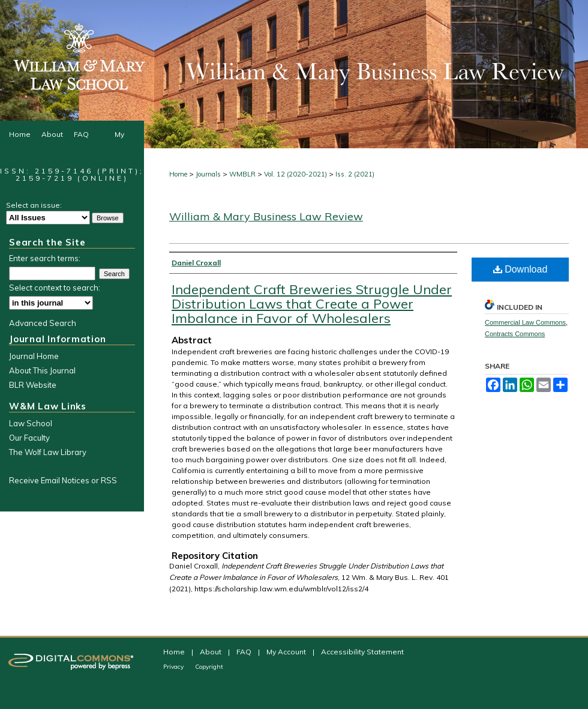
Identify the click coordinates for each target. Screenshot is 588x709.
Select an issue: (34, 205)
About (211, 652)
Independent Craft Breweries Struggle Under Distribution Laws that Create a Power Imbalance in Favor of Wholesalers (312, 304)
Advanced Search (43, 323)
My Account (287, 652)
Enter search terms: (45, 258)
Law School (31, 423)
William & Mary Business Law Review (266, 216)
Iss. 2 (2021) (355, 174)
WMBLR (242, 174)
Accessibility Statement (362, 652)
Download (520, 269)
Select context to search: (55, 288)
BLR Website (33, 385)
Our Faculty (29, 438)
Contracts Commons (515, 334)
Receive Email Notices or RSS (63, 480)
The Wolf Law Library (48, 452)
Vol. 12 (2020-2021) (295, 174)
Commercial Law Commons (525, 322)
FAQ (245, 652)
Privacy (174, 667)
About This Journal (42, 370)
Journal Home (34, 356)
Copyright (209, 667)
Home (178, 174)
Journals (208, 174)
